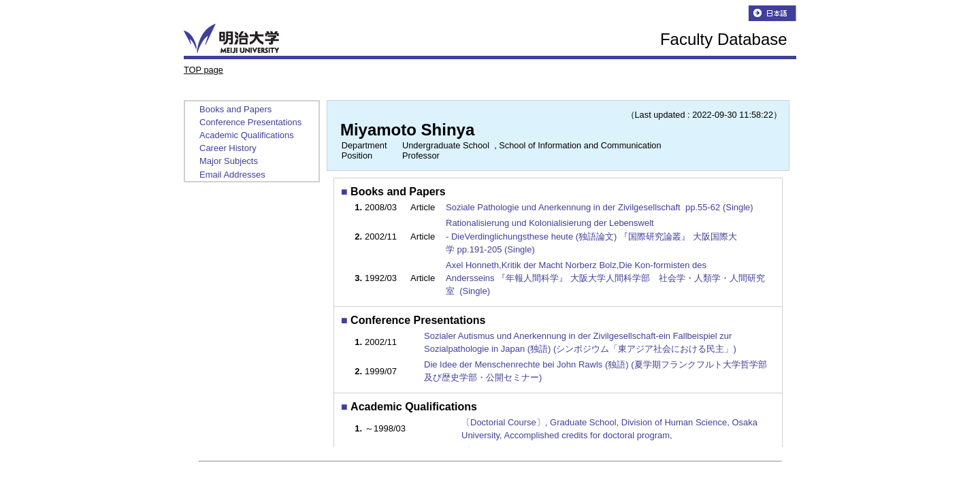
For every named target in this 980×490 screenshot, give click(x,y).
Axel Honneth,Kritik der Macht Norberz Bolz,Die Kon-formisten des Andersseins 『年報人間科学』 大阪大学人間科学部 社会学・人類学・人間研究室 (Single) (605, 278)
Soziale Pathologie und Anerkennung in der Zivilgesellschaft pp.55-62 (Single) (601, 207)
